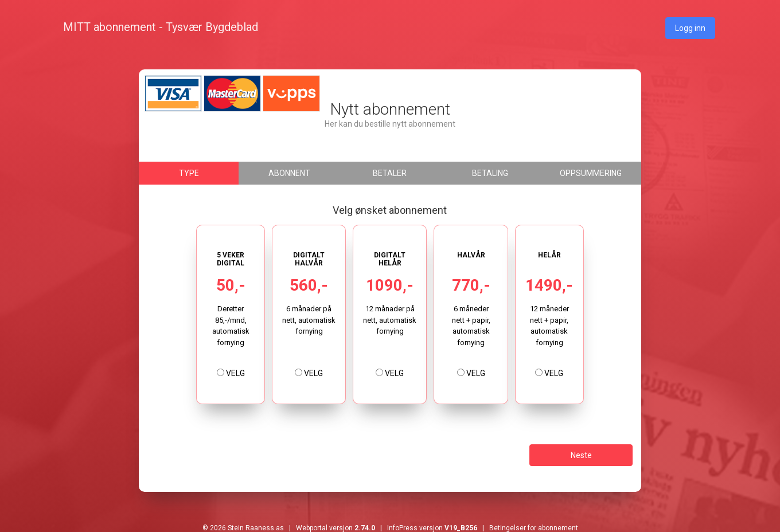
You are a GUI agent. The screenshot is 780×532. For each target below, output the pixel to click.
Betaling (490, 173)
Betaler (390, 173)
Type (189, 173)
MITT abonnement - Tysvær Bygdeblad (161, 27)
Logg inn (690, 28)
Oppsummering (591, 173)
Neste (581, 455)
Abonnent (289, 173)
